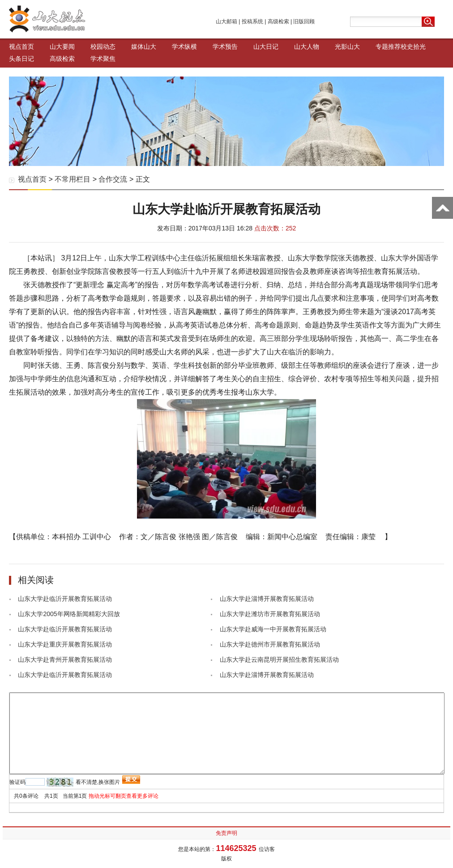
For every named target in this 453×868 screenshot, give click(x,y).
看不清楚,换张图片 (98, 782)
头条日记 (21, 59)
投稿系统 (252, 21)
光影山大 (347, 47)
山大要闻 (62, 47)
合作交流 (113, 179)
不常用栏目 (73, 179)
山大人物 (307, 47)
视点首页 (21, 47)
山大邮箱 (226, 21)
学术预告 (225, 47)
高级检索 (278, 21)
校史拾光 (413, 47)
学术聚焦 (103, 59)
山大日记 (266, 47)
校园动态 (103, 47)
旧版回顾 (304, 21)
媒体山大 (144, 47)
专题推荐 (388, 47)
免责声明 (226, 833)
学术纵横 (184, 47)
